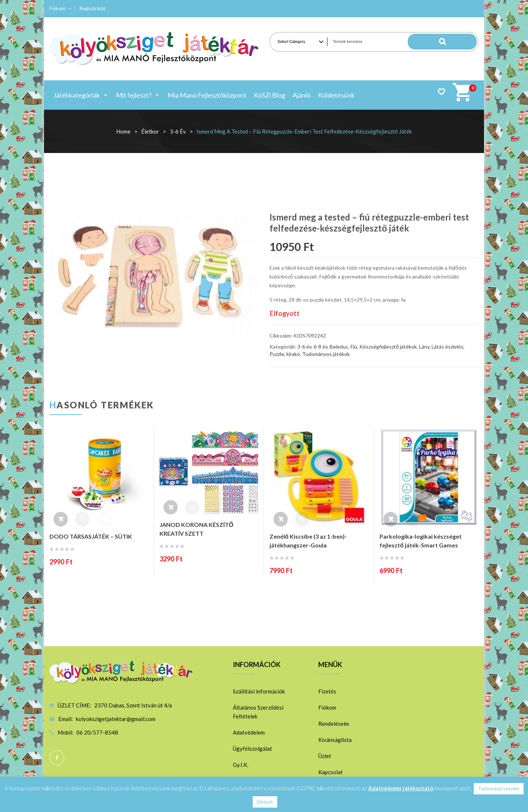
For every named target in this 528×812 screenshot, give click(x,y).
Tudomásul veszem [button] (499, 789)
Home (123, 131)
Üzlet (325, 756)
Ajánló (302, 95)
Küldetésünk (336, 95)
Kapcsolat (331, 772)
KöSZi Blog (269, 95)
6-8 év (320, 347)
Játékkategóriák (81, 95)
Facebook (57, 758)
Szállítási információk (259, 691)
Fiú (354, 347)
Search (462, 42)
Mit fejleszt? (138, 95)
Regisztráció (93, 8)
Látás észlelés (448, 347)
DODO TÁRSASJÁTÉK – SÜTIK (91, 536)
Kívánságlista (335, 740)
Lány (424, 347)
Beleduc (339, 347)
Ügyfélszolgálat (252, 749)
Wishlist (441, 92)
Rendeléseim (334, 724)
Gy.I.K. (241, 765)
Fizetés (327, 691)
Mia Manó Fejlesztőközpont (207, 95)
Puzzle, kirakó (285, 354)
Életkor (150, 131)
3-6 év (178, 131)
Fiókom (58, 8)
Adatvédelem (249, 732)
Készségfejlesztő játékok (388, 347)
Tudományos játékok (326, 354)
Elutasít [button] (265, 802)
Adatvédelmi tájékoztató (401, 788)
